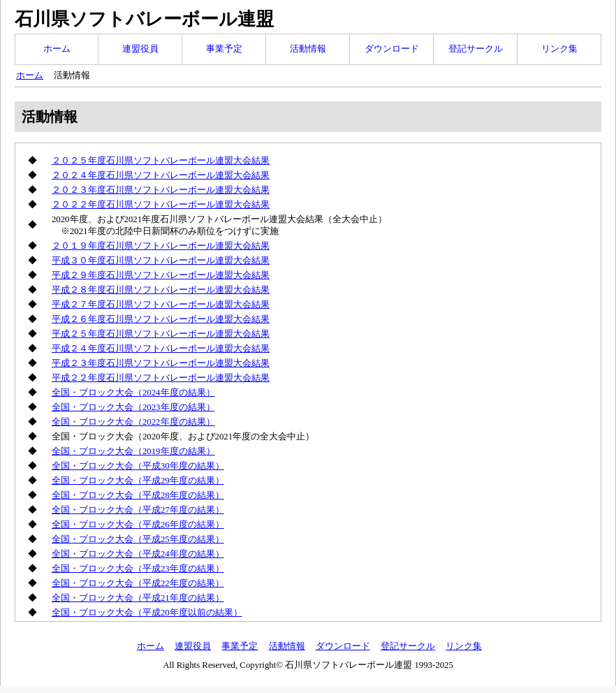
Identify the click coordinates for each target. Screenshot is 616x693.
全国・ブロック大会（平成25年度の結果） (138, 539)
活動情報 (308, 49)
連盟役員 (140, 49)
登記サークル (476, 49)
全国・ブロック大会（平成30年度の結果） (138, 466)
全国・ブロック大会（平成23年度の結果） (138, 569)
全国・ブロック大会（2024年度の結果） (133, 393)
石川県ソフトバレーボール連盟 (144, 19)
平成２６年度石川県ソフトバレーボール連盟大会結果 (161, 319)
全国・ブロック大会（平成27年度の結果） (138, 510)
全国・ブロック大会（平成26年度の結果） (138, 525)
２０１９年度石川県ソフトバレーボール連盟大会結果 (161, 246)
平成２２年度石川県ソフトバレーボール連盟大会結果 (161, 378)
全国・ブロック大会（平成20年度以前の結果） (147, 613)
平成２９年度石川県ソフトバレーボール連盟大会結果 (161, 275)
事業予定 (224, 49)
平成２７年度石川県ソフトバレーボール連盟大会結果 (161, 305)
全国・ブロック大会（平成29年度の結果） (138, 481)
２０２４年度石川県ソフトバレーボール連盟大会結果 (161, 175)
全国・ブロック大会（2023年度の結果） (133, 407)
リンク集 (559, 49)
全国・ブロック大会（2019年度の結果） (133, 451)
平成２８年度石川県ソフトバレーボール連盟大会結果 (161, 290)
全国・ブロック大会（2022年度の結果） (133, 422)
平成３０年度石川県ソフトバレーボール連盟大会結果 (161, 261)
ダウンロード (392, 49)
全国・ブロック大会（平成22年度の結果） (138, 583)
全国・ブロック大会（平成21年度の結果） (138, 598)
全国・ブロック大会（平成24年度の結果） (138, 554)
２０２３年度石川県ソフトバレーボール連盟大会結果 (161, 190)
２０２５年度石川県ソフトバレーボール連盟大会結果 (161, 161)
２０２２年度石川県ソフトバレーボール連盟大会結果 (161, 205)
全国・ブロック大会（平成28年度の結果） (138, 495)
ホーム (57, 49)
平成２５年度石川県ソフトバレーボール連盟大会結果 (161, 334)
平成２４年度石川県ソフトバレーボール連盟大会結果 (161, 349)
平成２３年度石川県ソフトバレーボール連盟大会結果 (161, 363)
